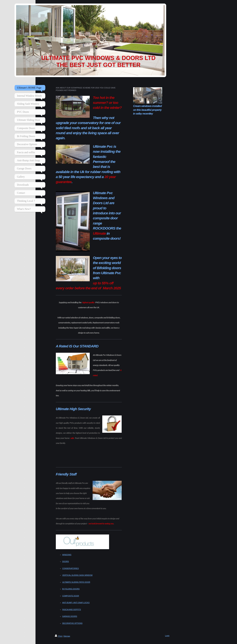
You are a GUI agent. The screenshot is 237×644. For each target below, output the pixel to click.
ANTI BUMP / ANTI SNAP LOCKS (76, 603)
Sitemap (67, 636)
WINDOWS (67, 555)
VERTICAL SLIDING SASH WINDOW (77, 575)
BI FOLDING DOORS (71, 589)
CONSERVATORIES (71, 568)
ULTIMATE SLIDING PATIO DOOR (76, 582)
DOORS (66, 561)
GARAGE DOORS (70, 616)
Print (59, 636)
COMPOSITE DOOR (71, 596)
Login (167, 636)
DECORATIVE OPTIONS (72, 623)
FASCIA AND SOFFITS (72, 609)
